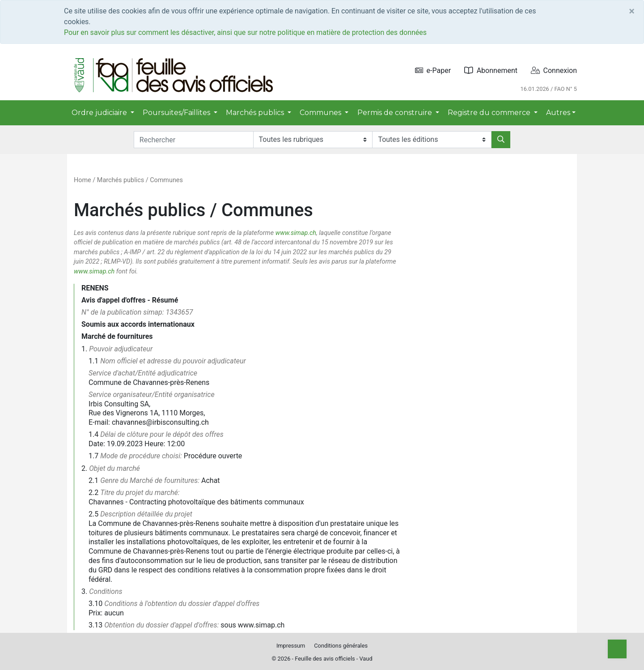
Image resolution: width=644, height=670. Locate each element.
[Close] (632, 11)
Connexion (554, 70)
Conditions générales (341, 646)
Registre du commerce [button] (490, 113)
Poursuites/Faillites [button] (177, 113)
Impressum (291, 646)
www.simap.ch (296, 233)
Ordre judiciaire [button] (100, 113)
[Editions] (432, 140)
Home (83, 180)
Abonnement (491, 70)
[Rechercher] (501, 140)
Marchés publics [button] (256, 113)
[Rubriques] (313, 140)
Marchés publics (121, 180)
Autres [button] (558, 113)
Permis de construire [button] (396, 113)
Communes (166, 180)
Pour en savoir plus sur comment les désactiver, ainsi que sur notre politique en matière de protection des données (245, 32)
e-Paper (433, 70)
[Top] (617, 649)
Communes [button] (321, 113)
